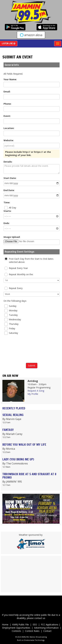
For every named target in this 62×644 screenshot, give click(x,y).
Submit (32, 365)
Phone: (7, 104)
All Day (10, 208)
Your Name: (10, 79)
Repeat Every (13, 288)
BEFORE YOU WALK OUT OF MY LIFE (24, 444)
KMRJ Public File (21, 625)
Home (5, 625)
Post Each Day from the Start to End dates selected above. (29, 260)
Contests (16, 631)
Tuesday (11, 315)
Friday (10, 329)
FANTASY (8, 430)
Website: (9, 140)
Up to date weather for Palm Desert (31, 591)
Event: (7, 116)
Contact (47, 631)
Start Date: (10, 178)
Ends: (7, 223)
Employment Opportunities (16, 628)
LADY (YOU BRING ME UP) (18, 459)
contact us (40, 618)
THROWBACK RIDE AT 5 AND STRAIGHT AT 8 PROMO (29, 476)
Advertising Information (46, 628)
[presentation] (32, 350)
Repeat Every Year (16, 268)
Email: (7, 92)
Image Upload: (12, 237)
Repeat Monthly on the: (19, 274)
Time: (7, 202)
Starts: (7, 211)
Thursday (11, 324)
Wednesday (13, 320)
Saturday (11, 333)
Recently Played (14, 408)
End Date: (9, 190)
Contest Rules (32, 631)
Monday (11, 311)
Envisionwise (29, 640)
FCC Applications (50, 625)
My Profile (33, 394)
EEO (36, 625)
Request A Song (36, 391)
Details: (8, 162)
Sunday (10, 306)
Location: (9, 128)
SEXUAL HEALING (13, 415)
